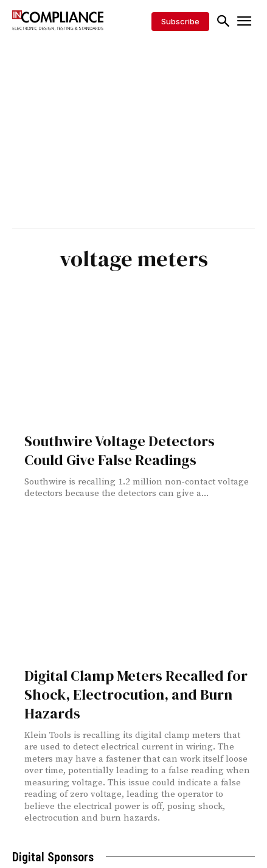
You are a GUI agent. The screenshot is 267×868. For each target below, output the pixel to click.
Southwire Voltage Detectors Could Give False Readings (120, 450)
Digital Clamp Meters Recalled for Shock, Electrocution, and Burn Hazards (136, 694)
